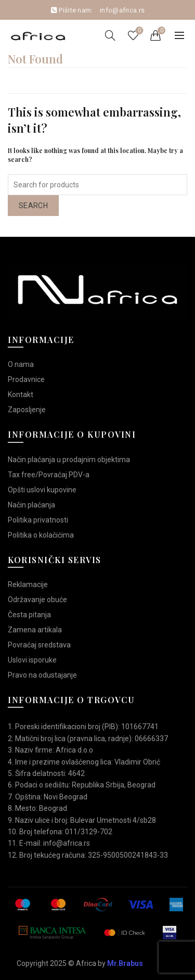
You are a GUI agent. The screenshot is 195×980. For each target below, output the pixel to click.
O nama (21, 364)
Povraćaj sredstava (39, 645)
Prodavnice (26, 379)
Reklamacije (28, 584)
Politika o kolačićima (41, 535)
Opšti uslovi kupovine (42, 490)
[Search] (110, 35)
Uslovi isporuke (32, 660)
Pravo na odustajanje (42, 675)
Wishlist (139, 31)
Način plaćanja (31, 505)
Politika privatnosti (38, 520)
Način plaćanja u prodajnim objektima (69, 460)
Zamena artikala (35, 630)
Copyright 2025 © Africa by (80, 963)
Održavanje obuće (37, 600)
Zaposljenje (27, 410)
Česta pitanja (29, 615)
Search (33, 206)
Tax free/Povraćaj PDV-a (49, 475)
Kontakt (21, 394)
